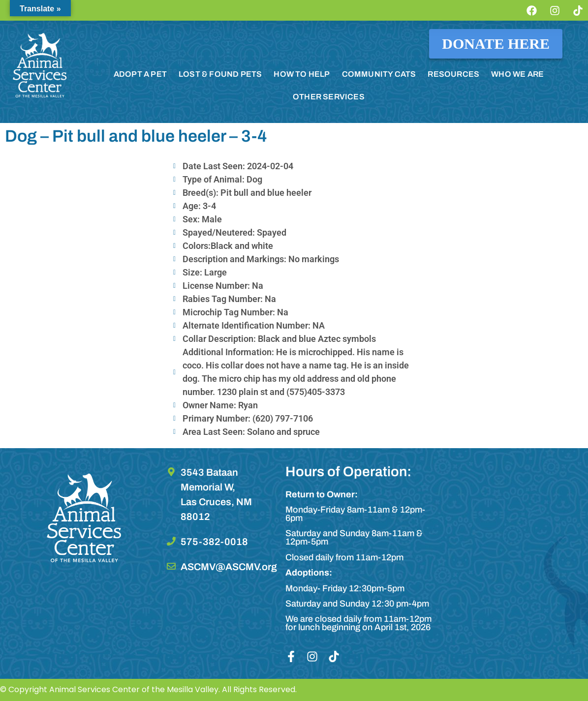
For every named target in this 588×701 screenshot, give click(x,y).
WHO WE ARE (517, 74)
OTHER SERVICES (329, 97)
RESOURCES (453, 74)
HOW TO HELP (302, 74)
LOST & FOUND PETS (220, 74)
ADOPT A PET (140, 74)
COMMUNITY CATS (379, 74)
